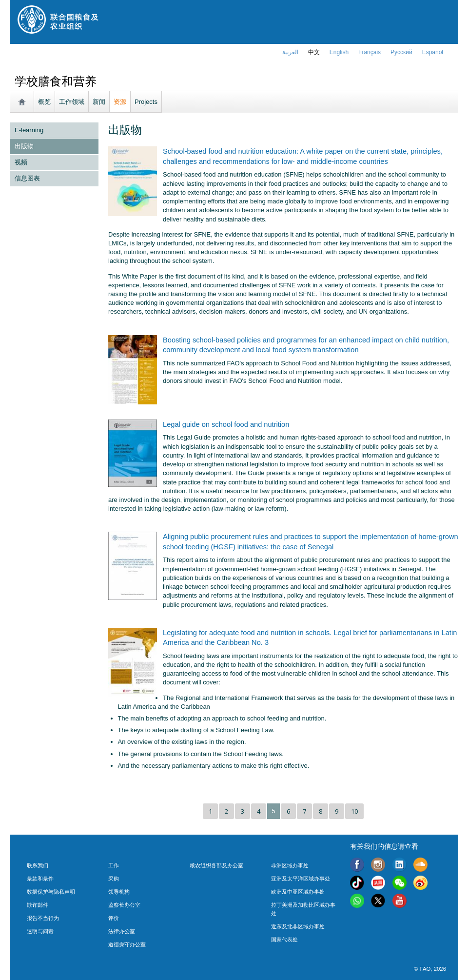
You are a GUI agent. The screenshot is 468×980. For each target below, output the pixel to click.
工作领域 (72, 102)
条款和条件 (40, 879)
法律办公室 (122, 931)
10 (354, 811)
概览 (44, 102)
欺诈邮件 (38, 905)
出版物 (24, 146)
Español (433, 52)
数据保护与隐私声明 (51, 892)
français (370, 52)
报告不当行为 (43, 918)
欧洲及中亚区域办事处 (298, 892)
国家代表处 (284, 940)
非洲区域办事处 (290, 865)
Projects (146, 102)
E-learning (29, 130)
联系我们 (38, 865)
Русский (401, 52)
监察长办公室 (124, 905)
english (339, 52)
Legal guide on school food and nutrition (226, 424)
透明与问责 (40, 931)
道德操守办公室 (127, 944)
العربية (290, 52)
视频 (21, 162)
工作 (114, 865)
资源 (120, 102)
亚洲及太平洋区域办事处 (301, 879)
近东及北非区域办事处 (298, 926)
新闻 (99, 102)
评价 (114, 918)
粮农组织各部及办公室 (216, 865)
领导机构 (119, 892)
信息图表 (27, 178)
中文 (314, 52)
